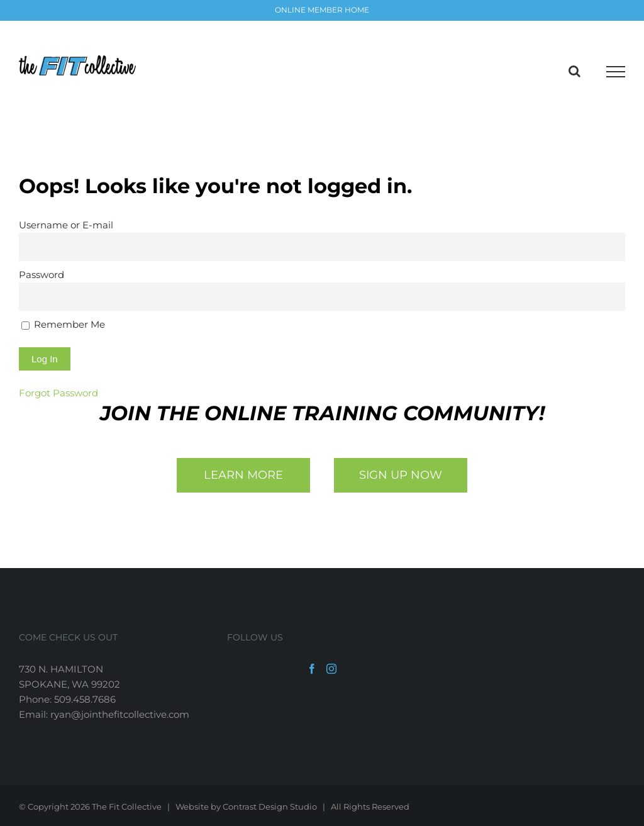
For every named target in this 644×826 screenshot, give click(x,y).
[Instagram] (331, 669)
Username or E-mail (66, 225)
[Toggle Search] (575, 71)
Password (42, 275)
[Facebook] (312, 669)
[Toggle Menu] (616, 72)
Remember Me (63, 324)
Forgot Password (58, 393)
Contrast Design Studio (270, 806)
